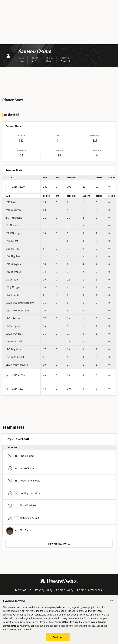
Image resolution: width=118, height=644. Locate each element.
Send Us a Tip (99, 596)
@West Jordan (17, 311)
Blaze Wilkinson (21, 506)
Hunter (13, 295)
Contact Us (31, 596)
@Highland (14, 218)
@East (12, 241)
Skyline (12, 225)
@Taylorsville (17, 365)
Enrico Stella (20, 468)
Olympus (13, 272)
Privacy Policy (44, 590)
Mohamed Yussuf (22, 518)
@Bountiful (15, 357)
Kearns (13, 318)
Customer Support (54, 596)
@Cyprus (14, 334)
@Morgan (13, 287)
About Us (15, 596)
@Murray (13, 210)
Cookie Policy (65, 590)
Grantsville (14, 342)
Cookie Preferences (89, 590)
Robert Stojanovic (23, 481)
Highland (13, 256)
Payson (13, 326)
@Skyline (13, 264)
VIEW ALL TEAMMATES (59, 544)
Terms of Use (23, 590)
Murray (12, 249)
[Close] (112, 605)
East (11, 202)
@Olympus (14, 233)
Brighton (13, 349)
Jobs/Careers (78, 596)
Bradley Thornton (23, 493)
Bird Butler (19, 530)
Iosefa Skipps (20, 456)
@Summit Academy (20, 303)
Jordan (12, 280)
